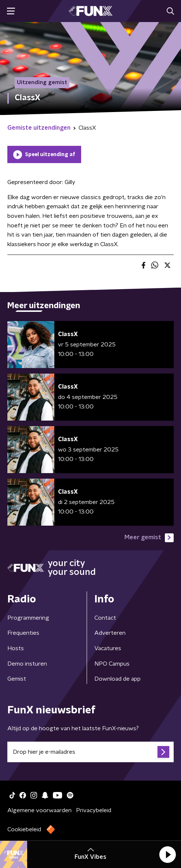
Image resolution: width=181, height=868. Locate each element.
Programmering (28, 618)
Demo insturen (27, 664)
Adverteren (110, 633)
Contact (105, 618)
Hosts (16, 648)
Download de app (117, 679)
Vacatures (108, 648)
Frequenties (23, 633)
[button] (167, 854)
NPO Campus (112, 664)
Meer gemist (149, 538)
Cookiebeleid (24, 829)
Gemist (17, 679)
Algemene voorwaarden (39, 810)
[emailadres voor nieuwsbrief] (90, 752)
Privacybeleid (94, 810)
